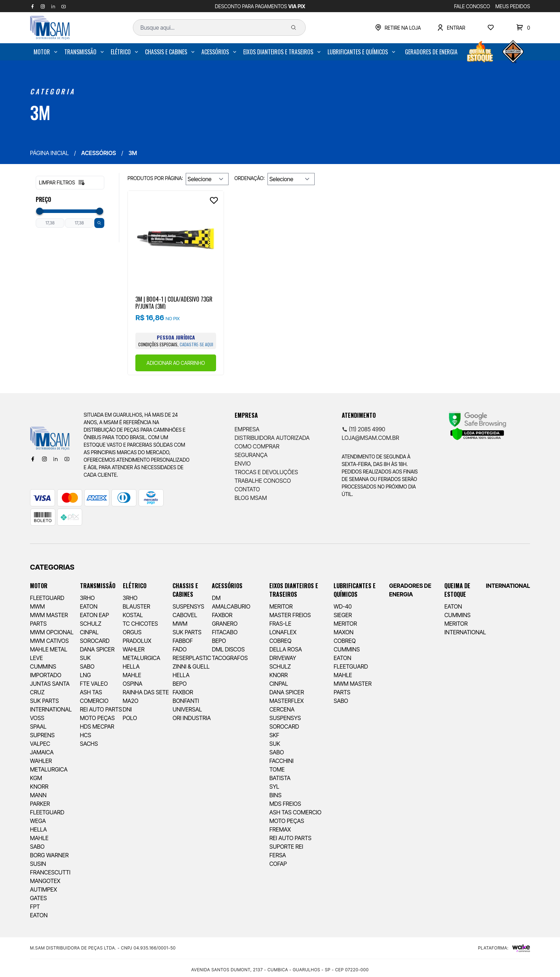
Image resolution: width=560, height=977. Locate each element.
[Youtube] (67, 459)
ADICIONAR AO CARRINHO (176, 363)
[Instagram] (44, 459)
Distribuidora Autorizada (272, 438)
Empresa (247, 429)
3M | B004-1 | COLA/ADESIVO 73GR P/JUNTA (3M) (174, 302)
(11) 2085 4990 (364, 429)
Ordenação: (249, 178)
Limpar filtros (62, 183)
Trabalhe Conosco (263, 481)
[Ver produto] (176, 239)
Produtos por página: (155, 178)
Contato (247, 489)
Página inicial (49, 153)
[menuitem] (46, 52)
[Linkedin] (55, 459)
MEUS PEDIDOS (513, 6)
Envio (243, 463)
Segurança (251, 455)
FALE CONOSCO (472, 6)
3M (40, 112)
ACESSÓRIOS (98, 153)
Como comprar (257, 446)
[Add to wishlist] (214, 200)
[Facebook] (33, 459)
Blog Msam (251, 498)
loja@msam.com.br (371, 438)
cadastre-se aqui (196, 344)
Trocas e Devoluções (266, 472)
